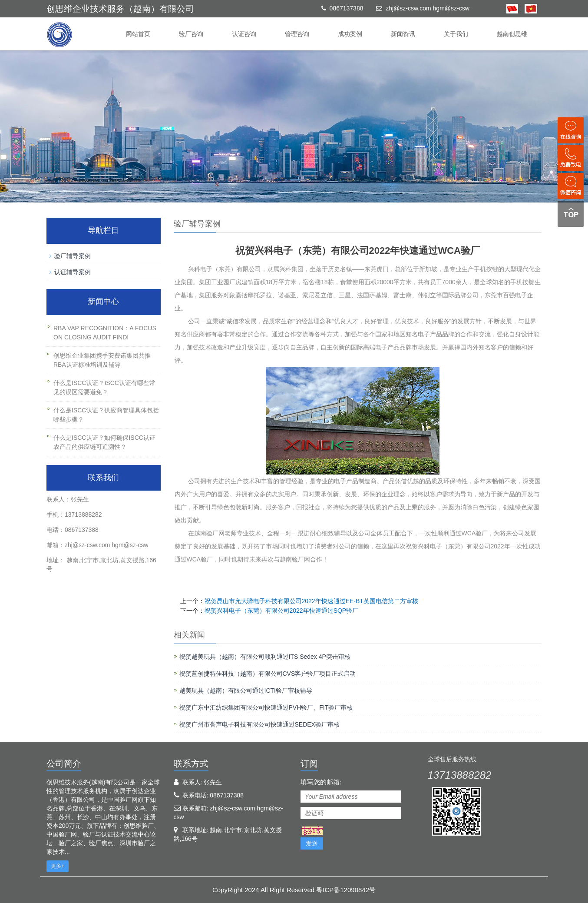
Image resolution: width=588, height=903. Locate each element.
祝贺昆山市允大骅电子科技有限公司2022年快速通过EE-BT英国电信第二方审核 (311, 601)
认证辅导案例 (73, 272)
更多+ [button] (58, 866)
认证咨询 (244, 34)
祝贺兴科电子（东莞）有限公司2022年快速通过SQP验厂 (282, 611)
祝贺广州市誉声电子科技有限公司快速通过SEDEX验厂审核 (259, 724)
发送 (312, 843)
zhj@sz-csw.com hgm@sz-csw (428, 8)
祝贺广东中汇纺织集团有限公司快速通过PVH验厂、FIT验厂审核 (266, 707)
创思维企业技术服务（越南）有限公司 (120, 9)
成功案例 (350, 34)
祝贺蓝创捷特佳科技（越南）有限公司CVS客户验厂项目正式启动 (268, 674)
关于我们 (456, 34)
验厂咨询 (191, 34)
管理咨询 (297, 34)
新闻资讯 (403, 34)
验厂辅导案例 (73, 256)
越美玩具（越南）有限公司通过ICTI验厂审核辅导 (246, 691)
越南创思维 (512, 34)
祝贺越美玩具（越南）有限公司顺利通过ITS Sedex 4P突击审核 (265, 657)
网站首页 (138, 34)
